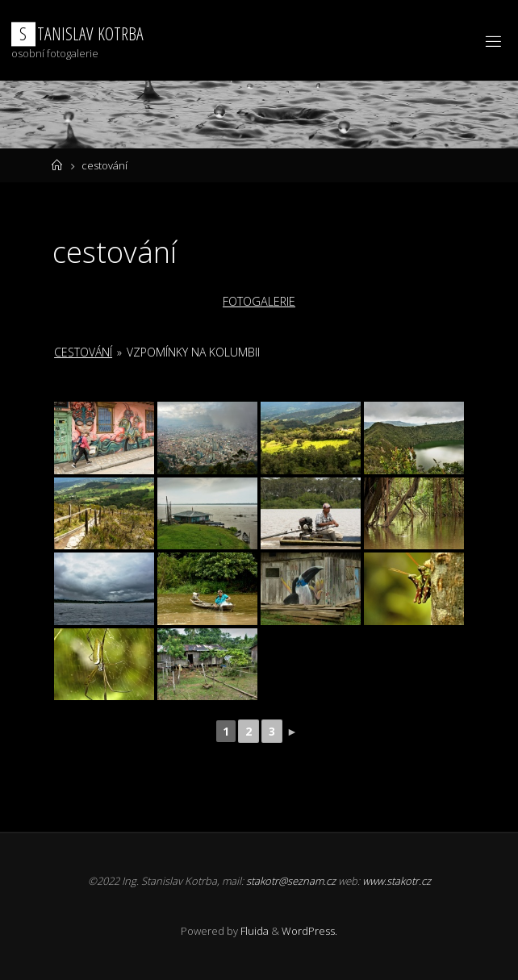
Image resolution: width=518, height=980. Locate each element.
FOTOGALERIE (259, 301)
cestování (83, 352)
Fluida (253, 931)
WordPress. (309, 931)
